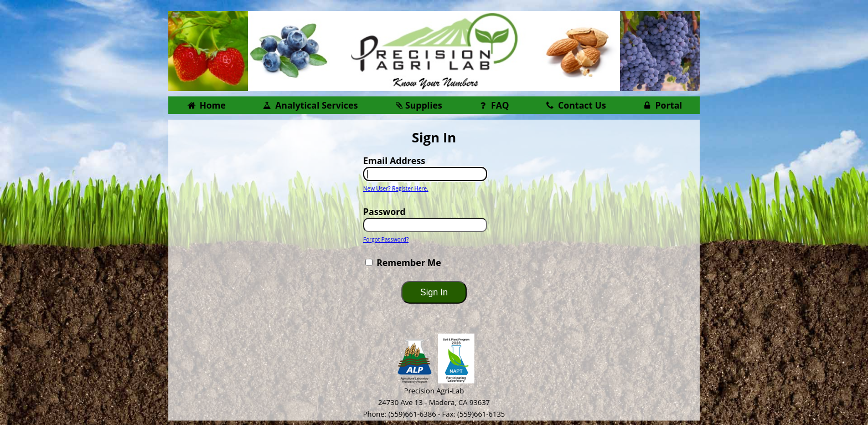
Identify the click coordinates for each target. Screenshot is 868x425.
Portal (662, 105)
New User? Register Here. (396, 188)
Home (206, 105)
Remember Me (409, 263)
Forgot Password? (386, 239)
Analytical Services (310, 105)
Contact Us (575, 105)
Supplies (418, 105)
